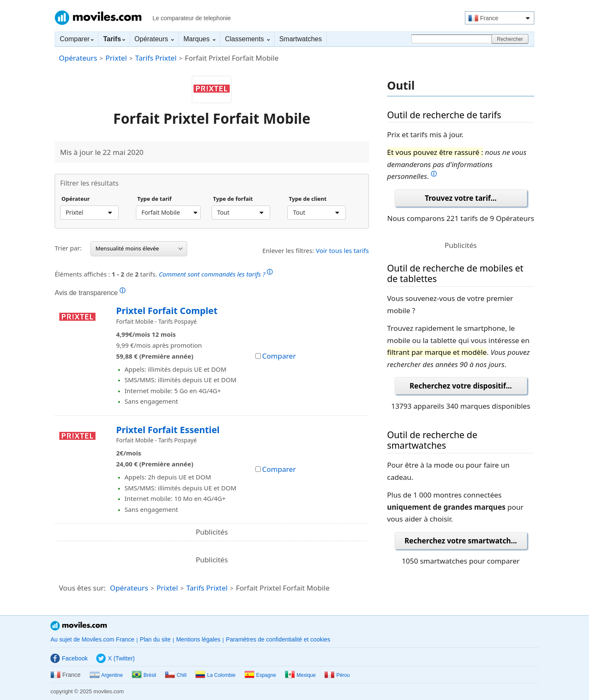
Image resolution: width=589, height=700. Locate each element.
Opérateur (76, 199)
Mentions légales (198, 639)
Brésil (144, 675)
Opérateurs (154, 39)
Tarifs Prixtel (156, 58)
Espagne (260, 675)
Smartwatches (301, 39)
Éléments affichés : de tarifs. (164, 273)
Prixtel (116, 58)
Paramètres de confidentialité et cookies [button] (278, 639)
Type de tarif (154, 199)
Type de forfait (233, 199)
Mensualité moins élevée (139, 248)
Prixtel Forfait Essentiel (168, 430)
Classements (247, 39)
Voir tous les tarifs (342, 250)
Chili (176, 675)
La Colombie (215, 675)
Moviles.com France (98, 18)
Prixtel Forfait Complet (167, 310)
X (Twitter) (115, 658)
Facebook (69, 658)
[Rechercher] (453, 39)
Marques (199, 39)
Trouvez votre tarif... (461, 198)
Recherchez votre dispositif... (460, 386)
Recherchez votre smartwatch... (460, 541)
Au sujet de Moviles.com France (92, 639)
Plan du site (155, 639)
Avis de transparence (90, 293)
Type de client (308, 199)
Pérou (337, 675)
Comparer (77, 39)
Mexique (300, 675)
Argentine (106, 675)
